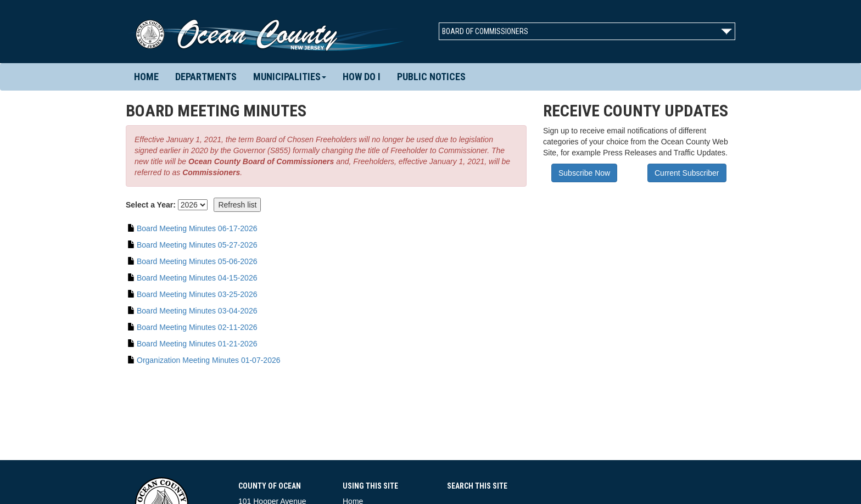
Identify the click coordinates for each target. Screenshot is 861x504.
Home (146, 77)
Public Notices (431, 77)
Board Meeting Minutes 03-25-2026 (197, 294)
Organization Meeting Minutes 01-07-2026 (209, 360)
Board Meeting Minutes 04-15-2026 (197, 278)
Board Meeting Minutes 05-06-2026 (197, 261)
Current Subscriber (687, 173)
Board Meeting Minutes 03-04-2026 (197, 311)
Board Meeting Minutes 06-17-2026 (197, 228)
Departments (206, 77)
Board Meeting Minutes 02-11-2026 (197, 327)
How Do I (362, 77)
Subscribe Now (584, 173)
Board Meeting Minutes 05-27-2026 (197, 245)
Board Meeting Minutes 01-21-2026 (197, 344)
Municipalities (290, 77)
